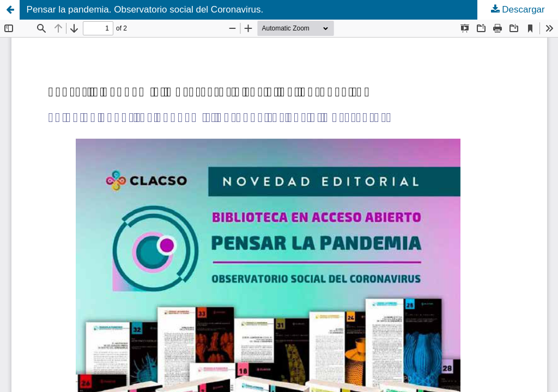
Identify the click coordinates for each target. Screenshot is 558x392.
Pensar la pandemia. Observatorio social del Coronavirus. (145, 10)
